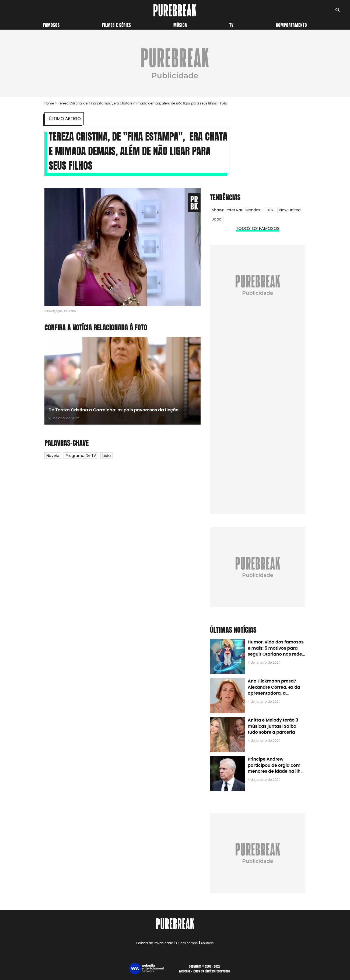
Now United (290, 210)
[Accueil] (175, 10)
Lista (106, 456)
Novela (53, 456)
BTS (270, 210)
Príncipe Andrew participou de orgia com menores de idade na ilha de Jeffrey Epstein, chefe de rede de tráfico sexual (276, 771)
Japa (217, 219)
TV (231, 25)
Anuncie (207, 943)
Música (180, 25)
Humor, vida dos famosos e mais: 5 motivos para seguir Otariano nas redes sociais (276, 651)
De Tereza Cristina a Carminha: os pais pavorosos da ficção (113, 410)
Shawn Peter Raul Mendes (236, 210)
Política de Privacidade (155, 943)
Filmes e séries (117, 25)
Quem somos (187, 943)
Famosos (51, 25)
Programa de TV (81, 456)
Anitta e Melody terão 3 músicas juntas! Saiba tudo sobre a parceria (273, 726)
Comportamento (291, 25)
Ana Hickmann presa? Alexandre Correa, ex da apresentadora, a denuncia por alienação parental (274, 693)
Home (49, 103)
